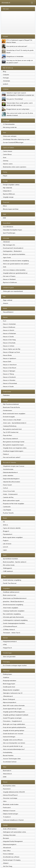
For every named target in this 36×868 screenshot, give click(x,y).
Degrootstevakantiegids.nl (11, 479)
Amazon (6, 303)
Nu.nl (5, 321)
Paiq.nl (5, 176)
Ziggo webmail (8, 300)
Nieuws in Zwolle (8, 337)
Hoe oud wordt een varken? (12, 457)
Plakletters (6, 395)
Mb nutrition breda (9, 565)
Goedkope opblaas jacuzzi (11, 592)
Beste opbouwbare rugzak (11, 500)
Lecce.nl (5, 547)
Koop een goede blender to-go (13, 746)
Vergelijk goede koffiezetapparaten (14, 712)
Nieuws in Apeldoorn (10, 358)
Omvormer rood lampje (10, 798)
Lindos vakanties (8, 476)
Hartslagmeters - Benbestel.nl (12, 251)
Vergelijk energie (8, 197)
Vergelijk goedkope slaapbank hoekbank (16, 715)
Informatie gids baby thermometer (13, 617)
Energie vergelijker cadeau (11, 185)
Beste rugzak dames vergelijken (13, 537)
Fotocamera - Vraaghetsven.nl (12, 721)
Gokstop (6, 161)
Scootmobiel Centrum (10, 762)
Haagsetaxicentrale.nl (10, 642)
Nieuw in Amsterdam (9, 324)
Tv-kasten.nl (7, 817)
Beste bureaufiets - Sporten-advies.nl (15, 562)
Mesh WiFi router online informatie (14, 706)
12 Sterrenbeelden (9, 124)
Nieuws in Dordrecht (9, 377)
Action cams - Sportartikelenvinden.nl (15, 423)
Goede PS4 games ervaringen (12, 718)
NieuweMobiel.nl (8, 312)
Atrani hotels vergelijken (11, 608)
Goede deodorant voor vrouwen (13, 734)
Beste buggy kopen (9, 684)
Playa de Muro (7, 435)
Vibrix (5, 801)
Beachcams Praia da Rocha (11, 407)
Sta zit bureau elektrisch (10, 439)
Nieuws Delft (7, 362)
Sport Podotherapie (9, 233)
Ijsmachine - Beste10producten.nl (13, 601)
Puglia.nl (6, 540)
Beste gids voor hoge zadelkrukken (14, 724)
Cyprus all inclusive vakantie (12, 528)
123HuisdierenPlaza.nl (10, 626)
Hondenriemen (7, 410)
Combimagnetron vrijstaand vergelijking (15, 620)
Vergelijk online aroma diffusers (13, 740)
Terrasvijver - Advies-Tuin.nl (12, 633)
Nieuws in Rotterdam (9, 333)
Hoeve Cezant (7, 485)
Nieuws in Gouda (8, 386)
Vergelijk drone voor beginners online (15, 448)
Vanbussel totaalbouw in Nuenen (13, 820)
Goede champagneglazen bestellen (14, 623)
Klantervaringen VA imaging (12, 860)
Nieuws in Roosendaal (10, 383)
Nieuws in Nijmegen (9, 371)
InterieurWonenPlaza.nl (10, 795)
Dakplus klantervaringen (11, 814)
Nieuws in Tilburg (8, 374)
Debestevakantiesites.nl (10, 472)
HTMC (5, 645)
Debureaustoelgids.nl (10, 844)
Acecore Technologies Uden (12, 759)
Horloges (6, 78)
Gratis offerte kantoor (10, 829)
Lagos (5, 550)
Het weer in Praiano (9, 276)
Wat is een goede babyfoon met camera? (16, 264)
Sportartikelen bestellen (10, 559)
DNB (4, 218)
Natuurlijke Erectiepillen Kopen (12, 230)
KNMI (5, 777)
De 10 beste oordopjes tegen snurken (15, 665)
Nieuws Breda (7, 355)
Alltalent (6, 863)
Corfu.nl (5, 488)
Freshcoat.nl (7, 808)
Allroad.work (7, 848)
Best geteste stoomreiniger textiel (14, 442)
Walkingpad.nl (7, 568)
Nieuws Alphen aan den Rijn (12, 349)
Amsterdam (6, 81)
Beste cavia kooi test (9, 595)
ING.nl (5, 206)
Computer (6, 75)
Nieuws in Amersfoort (10, 365)
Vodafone (6, 677)
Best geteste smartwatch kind (12, 429)
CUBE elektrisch (8, 571)
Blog (4, 72)
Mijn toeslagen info (9, 245)
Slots (5, 158)
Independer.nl (7, 191)
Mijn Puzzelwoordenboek (11, 404)
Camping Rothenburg (10, 426)
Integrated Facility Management (13, 841)
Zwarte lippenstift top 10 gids (12, 709)
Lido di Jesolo (7, 544)
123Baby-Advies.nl (9, 630)
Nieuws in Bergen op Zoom (11, 352)
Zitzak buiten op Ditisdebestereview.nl (15, 598)
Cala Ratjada (7, 510)
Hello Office (7, 851)
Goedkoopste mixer (9, 687)
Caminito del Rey (8, 497)
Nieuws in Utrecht (8, 330)
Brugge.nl (6, 531)
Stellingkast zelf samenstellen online (14, 832)
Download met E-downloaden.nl (13, 248)
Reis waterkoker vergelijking (12, 614)
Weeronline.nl (7, 774)
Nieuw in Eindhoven (9, 327)
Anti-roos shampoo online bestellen (14, 270)
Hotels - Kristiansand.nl (10, 494)
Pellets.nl (6, 454)
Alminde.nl (6, 3)
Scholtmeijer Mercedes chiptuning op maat (16, 139)
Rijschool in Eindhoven (10, 282)
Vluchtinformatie (8, 469)
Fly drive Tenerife (8, 513)
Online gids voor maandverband (13, 291)
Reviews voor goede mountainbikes (14, 254)
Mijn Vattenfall (7, 188)
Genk (5, 267)
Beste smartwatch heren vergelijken (14, 414)
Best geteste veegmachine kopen (13, 445)
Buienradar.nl (7, 771)
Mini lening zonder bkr (10, 127)
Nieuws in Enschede (9, 343)
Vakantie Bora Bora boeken (12, 482)
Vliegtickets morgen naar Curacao (14, 466)
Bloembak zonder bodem (11, 804)
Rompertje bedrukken (10, 681)
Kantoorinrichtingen (9, 737)
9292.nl (5, 525)
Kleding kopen (7, 674)
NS (4, 522)
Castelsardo (7, 507)
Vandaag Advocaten (9, 835)
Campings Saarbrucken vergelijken (14, 611)
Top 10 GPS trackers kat (11, 432)
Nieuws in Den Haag (9, 340)
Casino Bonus (7, 154)
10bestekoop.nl (8, 696)
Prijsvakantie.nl (8, 534)
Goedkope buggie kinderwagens (13, 451)
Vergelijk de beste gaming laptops (14, 730)
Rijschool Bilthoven (9, 194)
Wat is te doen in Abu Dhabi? (12, 420)
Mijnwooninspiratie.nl (10, 702)
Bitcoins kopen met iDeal (11, 209)
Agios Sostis (7, 257)
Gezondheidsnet (8, 227)
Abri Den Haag (8, 866)
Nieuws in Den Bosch (10, 368)
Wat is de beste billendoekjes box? (14, 749)
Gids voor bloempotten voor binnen (14, 743)
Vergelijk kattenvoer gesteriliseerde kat (15, 273)
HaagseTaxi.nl (7, 648)
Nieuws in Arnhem (9, 346)
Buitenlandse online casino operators (15, 167)
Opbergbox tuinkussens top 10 (13, 693)
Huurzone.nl (7, 789)
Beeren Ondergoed (9, 699)
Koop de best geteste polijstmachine (14, 727)
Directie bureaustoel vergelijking (13, 605)
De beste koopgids (9, 417)
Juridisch (6, 84)
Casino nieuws (8, 151)
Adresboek (6, 242)
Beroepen (6, 838)
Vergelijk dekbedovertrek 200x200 (14, 792)
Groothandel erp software (11, 857)
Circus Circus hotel (9, 491)
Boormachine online (9, 786)
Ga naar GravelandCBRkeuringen (13, 142)
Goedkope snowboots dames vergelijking (16, 261)
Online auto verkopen (10, 136)
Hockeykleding (8, 752)
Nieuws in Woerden (9, 380)
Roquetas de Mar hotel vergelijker (14, 504)
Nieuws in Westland (9, 279)
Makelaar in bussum (9, 811)
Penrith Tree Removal (10, 583)
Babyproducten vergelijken (11, 690)
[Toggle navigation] (32, 3)
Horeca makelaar (8, 854)
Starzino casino (8, 164)
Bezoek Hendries (8, 755)
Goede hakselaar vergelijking (12, 580)
